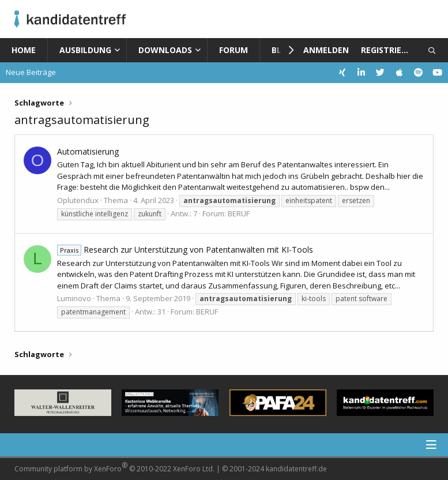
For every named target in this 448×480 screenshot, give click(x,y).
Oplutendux (78, 200)
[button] (120, 50)
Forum (234, 50)
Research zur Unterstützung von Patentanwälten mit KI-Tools (185, 250)
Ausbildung (85, 50)
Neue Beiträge (31, 72)
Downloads (165, 50)
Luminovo (74, 298)
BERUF (239, 213)
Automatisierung (88, 151)
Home (24, 50)
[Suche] (432, 50)
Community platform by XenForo (114, 467)
